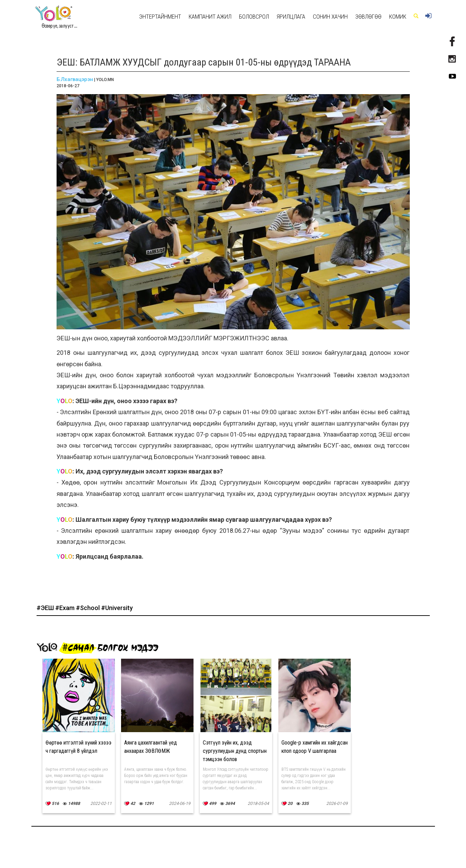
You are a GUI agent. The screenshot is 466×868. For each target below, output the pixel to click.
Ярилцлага (291, 17)
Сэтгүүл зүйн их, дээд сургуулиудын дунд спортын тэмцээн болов (235, 751)
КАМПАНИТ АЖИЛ (210, 17)
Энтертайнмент (160, 17)
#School (88, 608)
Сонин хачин (330, 17)
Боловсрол (254, 17)
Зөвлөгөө (368, 17)
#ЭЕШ (46, 608)
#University (117, 608)
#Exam (66, 608)
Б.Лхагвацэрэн (75, 79)
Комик (398, 17)
